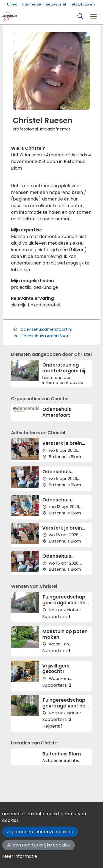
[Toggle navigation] (93, 17)
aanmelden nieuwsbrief (44, 4)
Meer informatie (20, 856)
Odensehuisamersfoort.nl (46, 329)
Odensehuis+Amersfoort (45, 336)
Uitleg (12, 4)
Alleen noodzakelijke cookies (39, 845)
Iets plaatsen (83, 4)
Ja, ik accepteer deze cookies (40, 832)
